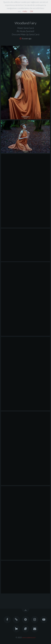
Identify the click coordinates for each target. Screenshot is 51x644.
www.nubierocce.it (29, 637)
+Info (25, 11)
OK (32, 11)
